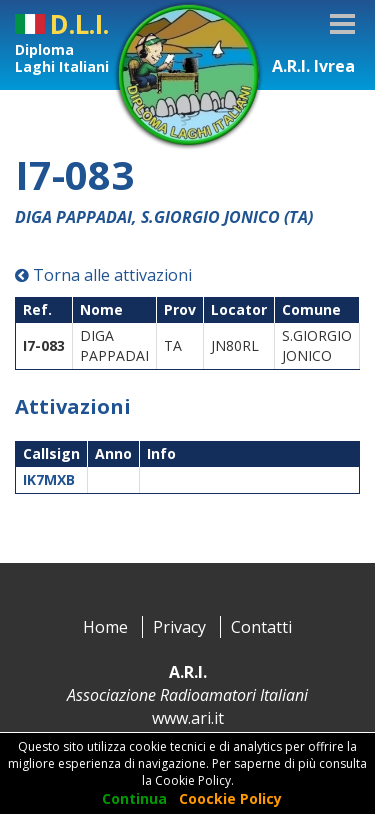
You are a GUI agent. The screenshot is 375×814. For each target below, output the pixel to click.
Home (105, 627)
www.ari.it (188, 718)
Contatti (261, 627)
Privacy (179, 627)
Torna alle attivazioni (103, 275)
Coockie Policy (230, 798)
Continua (134, 798)
